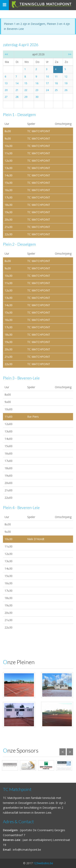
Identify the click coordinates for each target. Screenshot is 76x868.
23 (37, 90)
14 (17, 83)
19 (66, 83)
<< (6, 54)
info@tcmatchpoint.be (27, 850)
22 (26, 90)
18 (56, 83)
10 (47, 77)
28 (17, 97)
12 (66, 77)
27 (6, 97)
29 (26, 97)
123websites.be (43, 863)
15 (26, 83)
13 (6, 83)
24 (47, 90)
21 (17, 90)
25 (56, 90)
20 (6, 90)
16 (37, 83)
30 (37, 97)
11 (56, 77)
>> (70, 54)
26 (66, 90)
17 (47, 83)
